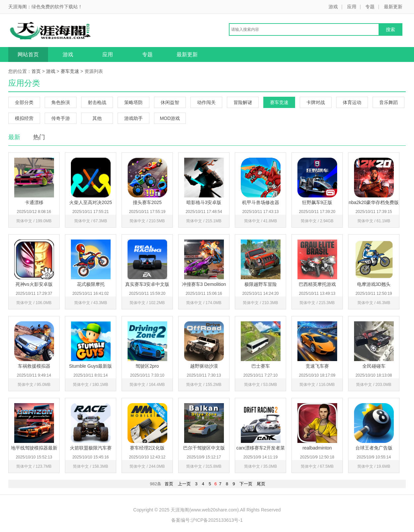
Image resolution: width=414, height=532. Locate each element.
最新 (14, 137)
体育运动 (352, 102)
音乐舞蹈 (388, 102)
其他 (97, 118)
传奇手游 (61, 118)
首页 (36, 71)
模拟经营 (24, 118)
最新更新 (393, 7)
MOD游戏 (170, 118)
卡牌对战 (316, 102)
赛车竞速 (70, 71)
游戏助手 (133, 118)
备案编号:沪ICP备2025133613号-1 (207, 520)
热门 (39, 137)
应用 (352, 7)
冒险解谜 (243, 102)
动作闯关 (206, 102)
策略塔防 (133, 102)
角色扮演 (61, 102)
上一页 (184, 484)
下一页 (246, 484)
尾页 (261, 484)
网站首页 (28, 54)
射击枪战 (97, 102)
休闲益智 (170, 102)
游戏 (333, 7)
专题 (370, 7)
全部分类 (24, 102)
